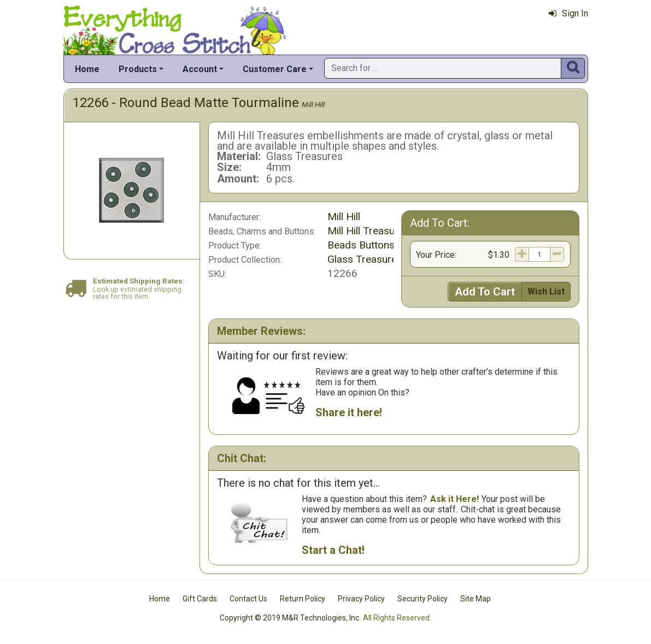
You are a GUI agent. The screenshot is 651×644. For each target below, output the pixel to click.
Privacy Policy (361, 599)
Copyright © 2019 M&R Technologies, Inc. (290, 618)
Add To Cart (485, 292)
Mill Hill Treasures (368, 231)
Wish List (546, 291)
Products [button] (138, 69)
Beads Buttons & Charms (385, 245)
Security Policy (423, 599)
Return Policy (303, 599)
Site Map (476, 599)
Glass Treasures (365, 259)
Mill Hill (313, 104)
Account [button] (200, 69)
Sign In (568, 13)
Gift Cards (200, 599)
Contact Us (248, 599)
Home (87, 69)
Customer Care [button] (275, 69)
